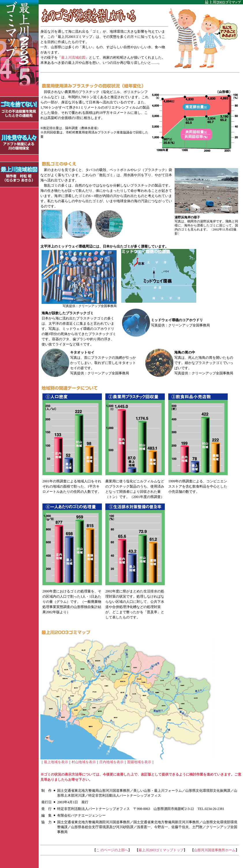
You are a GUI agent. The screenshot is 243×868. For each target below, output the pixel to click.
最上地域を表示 (56, 762)
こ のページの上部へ (112, 850)
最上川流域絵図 (73, 57)
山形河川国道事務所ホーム (215, 850)
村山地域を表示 (84, 762)
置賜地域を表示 (139, 762)
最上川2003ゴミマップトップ (161, 850)
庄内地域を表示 (111, 762)
